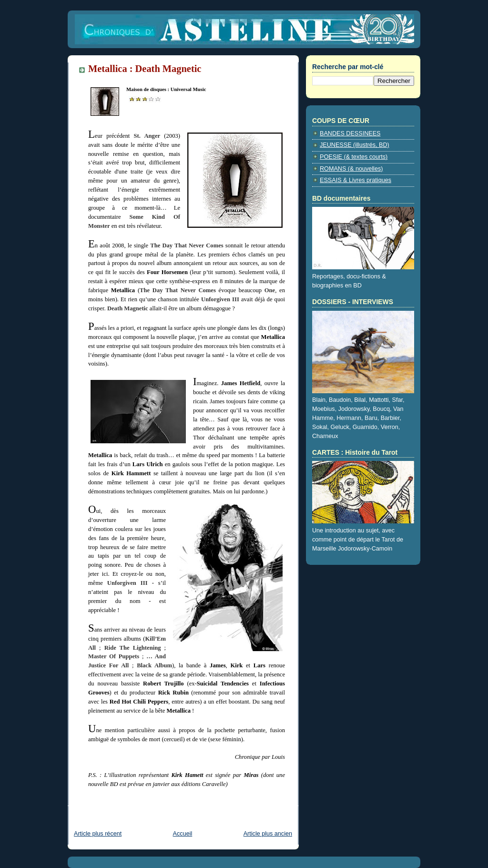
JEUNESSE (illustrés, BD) (355, 145)
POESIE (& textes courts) (354, 157)
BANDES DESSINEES (350, 133)
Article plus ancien (268, 834)
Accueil (183, 834)
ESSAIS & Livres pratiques (356, 180)
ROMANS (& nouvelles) (351, 169)
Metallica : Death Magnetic (145, 69)
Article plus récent (98, 834)
